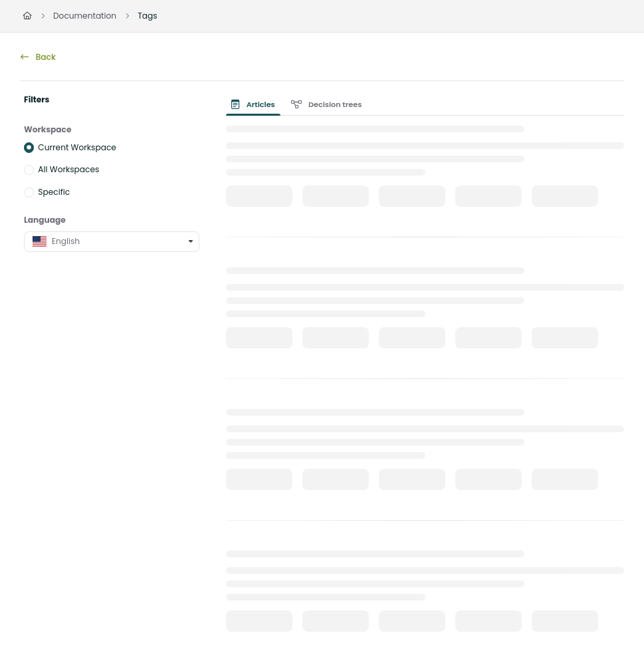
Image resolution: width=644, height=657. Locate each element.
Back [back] (38, 57)
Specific (54, 192)
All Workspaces (68, 169)
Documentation (85, 16)
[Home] (27, 16)
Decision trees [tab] (327, 104)
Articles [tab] (253, 104)
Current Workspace (77, 147)
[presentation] (256, 104)
